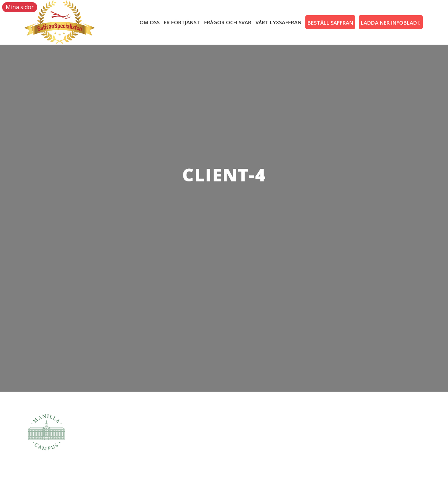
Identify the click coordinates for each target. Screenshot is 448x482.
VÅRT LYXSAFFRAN (278, 22)
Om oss (150, 22)
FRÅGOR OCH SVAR (228, 22)
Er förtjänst (182, 22)
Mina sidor (20, 7)
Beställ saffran (330, 23)
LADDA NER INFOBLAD (391, 23)
